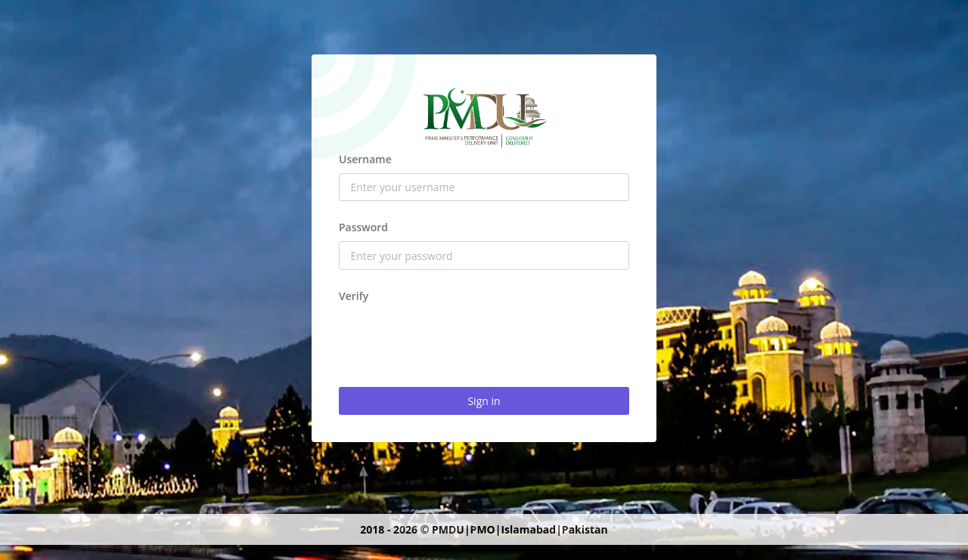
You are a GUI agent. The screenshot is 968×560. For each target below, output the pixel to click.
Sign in (484, 401)
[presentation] (454, 339)
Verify (354, 296)
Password (363, 227)
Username (365, 159)
